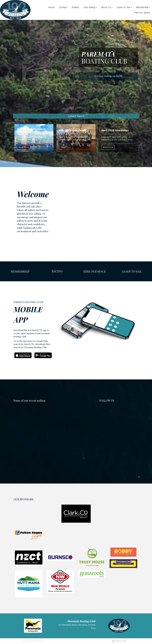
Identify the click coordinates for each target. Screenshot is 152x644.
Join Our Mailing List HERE (108, 76)
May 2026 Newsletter (73, 130)
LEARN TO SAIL (132, 271)
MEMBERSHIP (20, 271)
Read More (24, 147)
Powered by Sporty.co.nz (33, 641)
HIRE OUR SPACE (95, 271)
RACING (57, 271)
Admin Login (119, 641)
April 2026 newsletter (115, 130)
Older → (76, 157)
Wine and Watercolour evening (31, 130)
